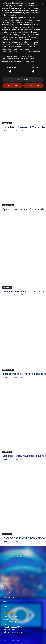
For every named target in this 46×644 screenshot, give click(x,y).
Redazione (6, 131)
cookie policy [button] (11, 15)
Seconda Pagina (8, 205)
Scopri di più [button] (23, 80)
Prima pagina (7, 452)
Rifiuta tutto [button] (13, 86)
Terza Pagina (7, 123)
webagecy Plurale (11, 640)
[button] (43, 4)
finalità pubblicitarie (29, 32)
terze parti (6, 20)
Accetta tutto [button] (34, 86)
